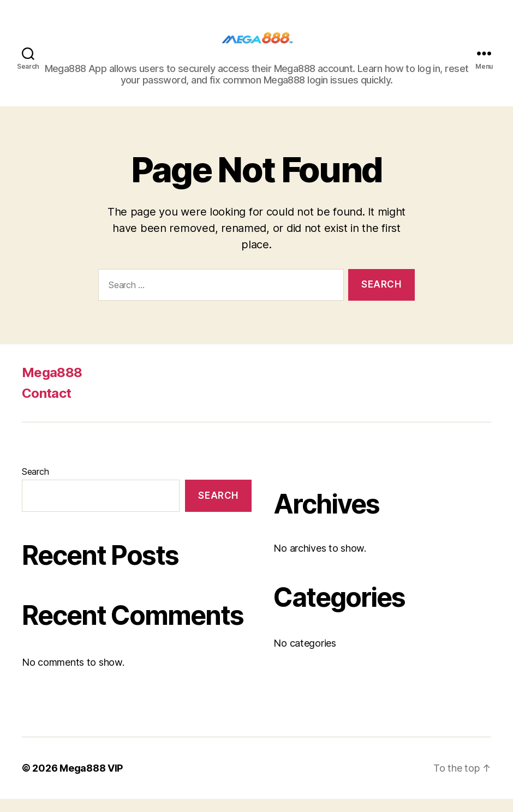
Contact (46, 406)
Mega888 (52, 386)
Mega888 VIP (91, 781)
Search (35, 485)
